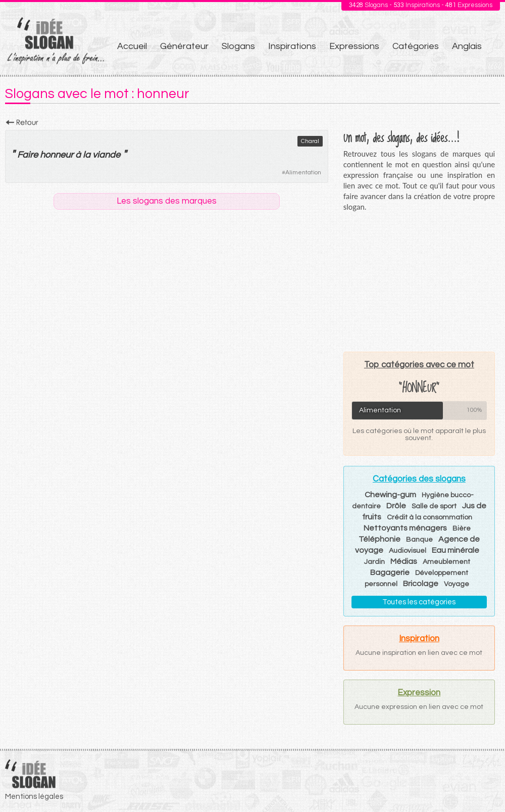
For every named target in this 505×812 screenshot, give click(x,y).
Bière (462, 529)
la (87, 155)
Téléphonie (380, 539)
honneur (57, 155)
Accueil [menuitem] (132, 46)
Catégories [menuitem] (416, 46)
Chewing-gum (390, 495)
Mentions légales (34, 797)
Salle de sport (434, 506)
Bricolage (421, 584)
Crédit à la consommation (430, 517)
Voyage (457, 584)
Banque (419, 540)
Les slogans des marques (167, 201)
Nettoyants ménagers (405, 528)
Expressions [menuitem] (354, 46)
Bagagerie (390, 572)
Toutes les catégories (419, 602)
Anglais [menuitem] (467, 46)
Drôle (396, 506)
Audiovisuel (408, 551)
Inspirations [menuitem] (292, 46)
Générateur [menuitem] (184, 46)
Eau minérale (456, 550)
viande (106, 155)
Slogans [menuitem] (238, 46)
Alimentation (303, 173)
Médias (404, 561)
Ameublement (446, 562)
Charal (310, 141)
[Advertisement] (419, 281)
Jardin (374, 562)
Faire (28, 155)
